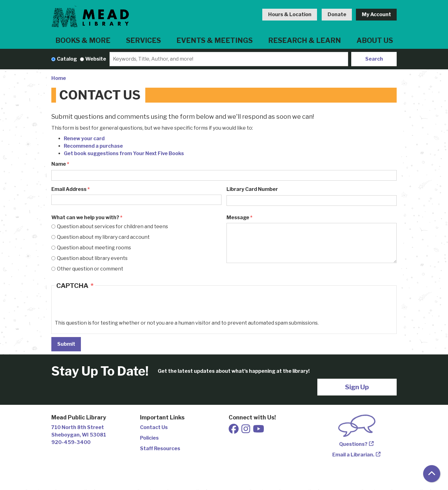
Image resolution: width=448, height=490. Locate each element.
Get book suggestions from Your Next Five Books (124, 153)
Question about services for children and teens (112, 227)
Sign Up (357, 387)
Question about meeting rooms (94, 248)
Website (96, 59)
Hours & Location (290, 14)
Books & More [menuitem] (83, 40)
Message (238, 217)
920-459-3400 (71, 442)
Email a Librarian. (353, 455)
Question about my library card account (103, 237)
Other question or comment (90, 269)
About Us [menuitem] (375, 40)
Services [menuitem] (143, 40)
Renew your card (84, 139)
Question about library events (92, 258)
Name (59, 164)
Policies (149, 438)
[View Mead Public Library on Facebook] (234, 431)
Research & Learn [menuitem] (305, 40)
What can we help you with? (85, 217)
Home (59, 78)
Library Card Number (252, 189)
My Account (376, 14)
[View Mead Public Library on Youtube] (259, 431)
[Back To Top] (432, 474)
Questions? (353, 444)
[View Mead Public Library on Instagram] (246, 431)
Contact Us (154, 427)
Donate (337, 14)
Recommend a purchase (93, 146)
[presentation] (102, 307)
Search (374, 59)
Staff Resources (160, 448)
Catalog (67, 59)
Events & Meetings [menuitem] (215, 40)
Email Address (69, 189)
